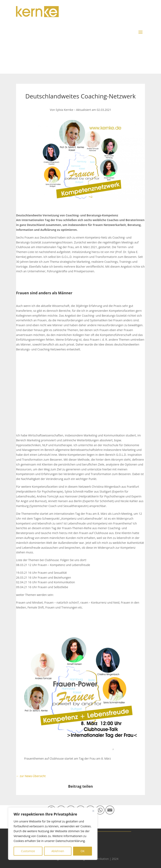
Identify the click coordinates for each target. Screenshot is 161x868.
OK (83, 851)
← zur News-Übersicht (31, 776)
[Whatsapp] (100, 810)
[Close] (93, 811)
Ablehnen (58, 851)
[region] (53, 834)
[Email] (110, 810)
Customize (28, 851)
